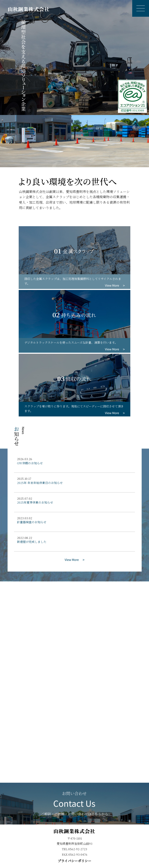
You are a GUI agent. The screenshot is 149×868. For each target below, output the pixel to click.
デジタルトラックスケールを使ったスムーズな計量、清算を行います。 (71, 342)
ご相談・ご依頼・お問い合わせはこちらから (74, 804)
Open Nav (143, 4)
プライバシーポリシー (74, 861)
